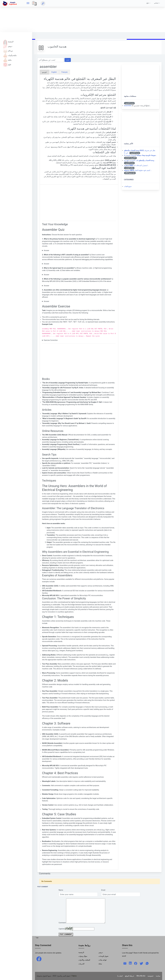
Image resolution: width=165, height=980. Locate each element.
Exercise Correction (51, 340)
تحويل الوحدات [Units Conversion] (104, 956)
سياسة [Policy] (158, 976)
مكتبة (7, 60)
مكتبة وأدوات (10, 55)
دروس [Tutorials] (101, 952)
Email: (103, 890)
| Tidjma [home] (74, 976)
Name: (61, 890)
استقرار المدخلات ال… (136, 165)
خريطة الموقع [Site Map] (130, 976)
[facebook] (39, 959)
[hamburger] (28, 3)
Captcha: (62, 929)
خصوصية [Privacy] (151, 976)
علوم (7, 65)
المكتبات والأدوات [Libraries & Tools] (84, 960)
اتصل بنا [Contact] (120, 976)
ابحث (68, 60)
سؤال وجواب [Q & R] (83, 956)
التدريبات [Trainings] (81, 964)
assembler (128, 106)
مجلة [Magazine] (100, 964)
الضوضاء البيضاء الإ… (140, 155)
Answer (46, 250)
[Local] (34, 3)
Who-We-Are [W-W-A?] (141, 976)
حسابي (156, 3)
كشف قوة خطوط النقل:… (138, 170)
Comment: (62, 923)
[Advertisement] (69, 16)
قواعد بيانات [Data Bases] (103, 960)
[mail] (125, 963)
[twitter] (141, 963)
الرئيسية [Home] (81, 952)
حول (148, 3)
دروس (8, 46)
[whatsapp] (147, 963)
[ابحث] (43, 3)
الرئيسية (8, 42)
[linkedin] (130, 963)
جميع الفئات (128, 186)
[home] (10, 3)
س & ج (8, 51)
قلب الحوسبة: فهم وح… (140, 160)
